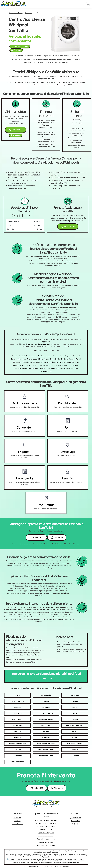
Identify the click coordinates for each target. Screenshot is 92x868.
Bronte (14, 359)
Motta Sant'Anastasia (41, 362)
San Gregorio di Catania (55, 365)
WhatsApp (16, 50)
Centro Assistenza (16, 13)
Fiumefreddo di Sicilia (35, 359)
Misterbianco (27, 362)
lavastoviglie (25, 478)
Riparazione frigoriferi (46, 833)
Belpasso (68, 356)
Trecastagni (51, 368)
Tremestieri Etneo (63, 368)
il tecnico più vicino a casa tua (38, 344)
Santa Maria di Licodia (30, 368)
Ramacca (76, 362)
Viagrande (75, 368)
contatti (17, 821)
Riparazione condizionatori (46, 823)
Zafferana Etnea (46, 371)
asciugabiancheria (25, 403)
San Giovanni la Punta (37, 365)
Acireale (54, 356)
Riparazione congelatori (46, 827)
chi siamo (17, 818)
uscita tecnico (17, 824)
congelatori (25, 427)
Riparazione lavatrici (46, 842)
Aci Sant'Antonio (44, 356)
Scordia (42, 368)
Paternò (62, 362)
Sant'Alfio (28, 13)
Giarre (46, 359)
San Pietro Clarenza (72, 365)
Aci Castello (23, 356)
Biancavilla (77, 356)
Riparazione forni (46, 830)
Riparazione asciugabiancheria (46, 820)
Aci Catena (33, 356)
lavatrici (68, 478)
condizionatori (68, 403)
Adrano (61, 356)
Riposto (25, 365)
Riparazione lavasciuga (46, 836)
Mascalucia (17, 362)
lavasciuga (68, 452)
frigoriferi (25, 452)
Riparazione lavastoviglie (46, 839)
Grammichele (55, 359)
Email (75, 824)
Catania (15, 356)
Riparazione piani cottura (46, 845)
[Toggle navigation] (88, 4)
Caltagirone (22, 359)
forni (68, 427)
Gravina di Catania (68, 359)
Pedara (69, 362)
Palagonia (54, 362)
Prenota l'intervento (20, 47)
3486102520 (16, 130)
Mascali (78, 359)
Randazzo (17, 365)
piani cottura (46, 505)
